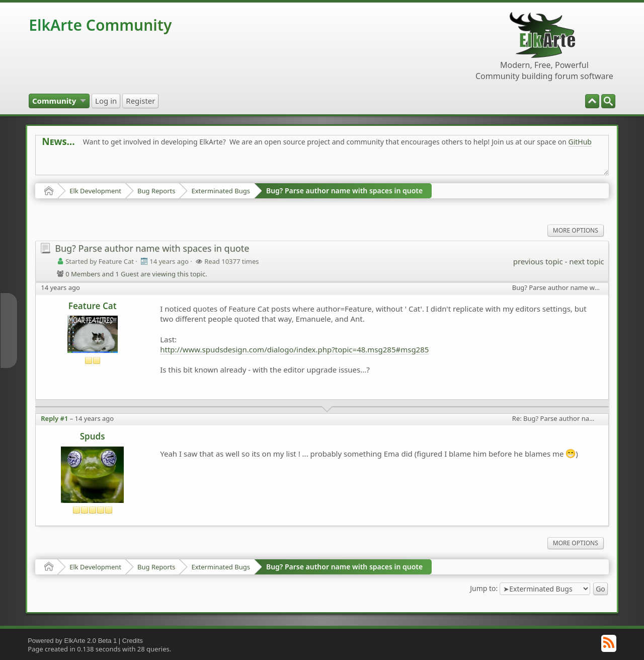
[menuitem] (608, 101)
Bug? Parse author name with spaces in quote (344, 191)
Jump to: (484, 588)
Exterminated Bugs (220, 191)
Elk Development (95, 191)
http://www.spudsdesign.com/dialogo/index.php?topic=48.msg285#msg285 (294, 349)
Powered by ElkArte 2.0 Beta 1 (72, 641)
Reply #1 (54, 418)
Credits (133, 641)
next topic (586, 261)
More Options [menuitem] (576, 230)
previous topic (538, 261)
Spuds (93, 436)
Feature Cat (93, 306)
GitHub (580, 142)
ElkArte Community (100, 25)
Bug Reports (156, 191)
